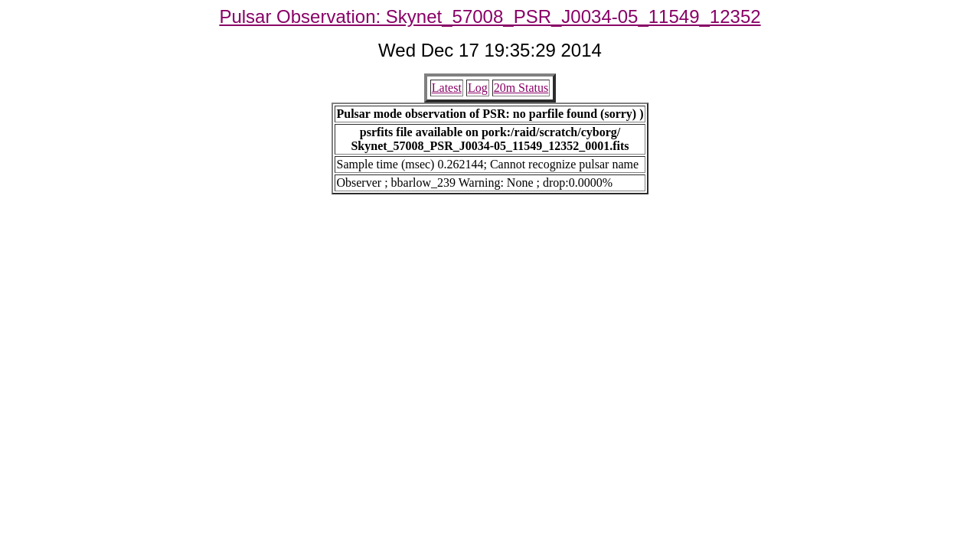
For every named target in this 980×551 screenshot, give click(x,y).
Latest (447, 88)
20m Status (521, 88)
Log (478, 88)
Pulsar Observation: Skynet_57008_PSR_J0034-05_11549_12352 (490, 16)
